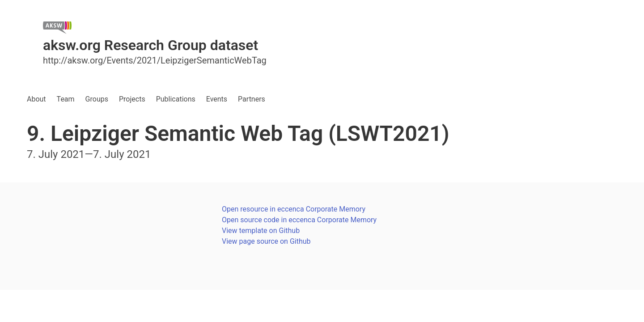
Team (66, 99)
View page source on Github (266, 241)
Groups (97, 99)
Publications (176, 99)
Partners (252, 99)
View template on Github (261, 231)
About (36, 99)
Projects (132, 99)
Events (217, 99)
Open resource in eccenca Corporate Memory (294, 209)
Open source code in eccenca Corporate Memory (299, 220)
